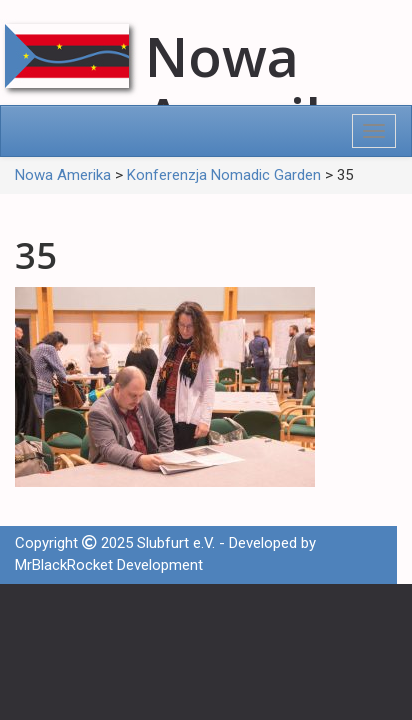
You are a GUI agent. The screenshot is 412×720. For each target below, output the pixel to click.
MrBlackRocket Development (109, 565)
